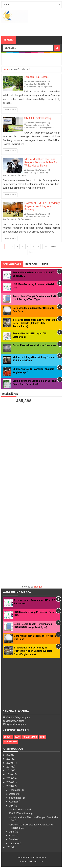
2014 (9, 782)
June (12, 832)
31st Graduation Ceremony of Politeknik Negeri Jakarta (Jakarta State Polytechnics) (35, 323)
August (13, 802)
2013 (9, 786)
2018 (9, 767)
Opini (23, 175)
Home (6, 69)
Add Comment (31, 128)
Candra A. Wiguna (38, 857)
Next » (53, 246)
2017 (9, 771)
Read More (10, 110)
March (13, 839)
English (8, 737)
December (15, 790)
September (15, 798)
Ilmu (17, 737)
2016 (9, 774)
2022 (9, 755)
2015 (9, 778)
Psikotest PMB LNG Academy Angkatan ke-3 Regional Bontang (42, 206)
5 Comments (30, 87)
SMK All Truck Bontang (38, 118)
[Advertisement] (32, 29)
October (14, 794)
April (12, 836)
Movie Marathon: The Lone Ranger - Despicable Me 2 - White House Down (41, 162)
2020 (9, 763)
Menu (9, 40)
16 (45, 246)
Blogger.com (37, 861)
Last (31, 252)
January (14, 844)
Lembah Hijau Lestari (37, 77)
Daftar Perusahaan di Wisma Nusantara (35, 345)
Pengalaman (47, 87)
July (12, 806)
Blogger (38, 587)
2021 (9, 759)
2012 (9, 847)
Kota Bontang (30, 737)
